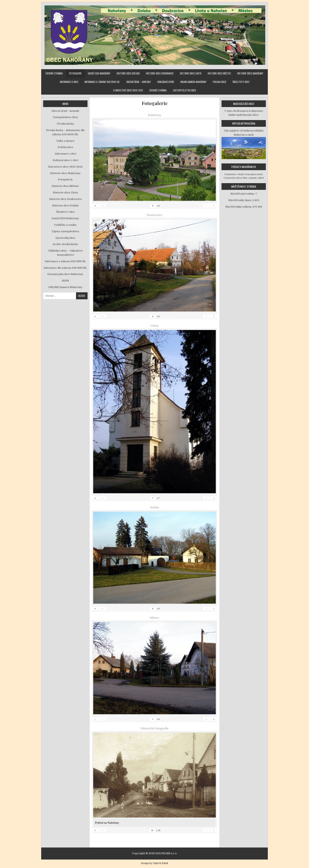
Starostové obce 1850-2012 (128, 90)
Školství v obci (241, 82)
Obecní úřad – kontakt (139, 82)
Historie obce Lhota (191, 73)
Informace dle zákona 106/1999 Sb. (65, 268)
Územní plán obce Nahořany (65, 274)
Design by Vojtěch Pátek (155, 863)
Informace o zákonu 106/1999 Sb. (102, 82)
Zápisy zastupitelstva (65, 231)
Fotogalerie (75, 73)
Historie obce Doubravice (160, 73)
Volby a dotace (65, 141)
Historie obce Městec (219, 73)
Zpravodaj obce (65, 238)
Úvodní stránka (54, 73)
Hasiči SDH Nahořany (99, 73)
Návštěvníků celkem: (239, 207)
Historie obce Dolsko (128, 73)
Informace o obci (69, 82)
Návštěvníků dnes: (240, 200)
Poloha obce (220, 82)
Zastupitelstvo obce (184, 90)
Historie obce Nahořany (250, 73)
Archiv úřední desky (65, 244)
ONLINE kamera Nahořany (193, 82)
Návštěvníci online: (243, 194)
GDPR (65, 281)
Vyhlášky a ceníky (65, 225)
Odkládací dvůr (166, 82)
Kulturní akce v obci (65, 160)
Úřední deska (65, 124)
